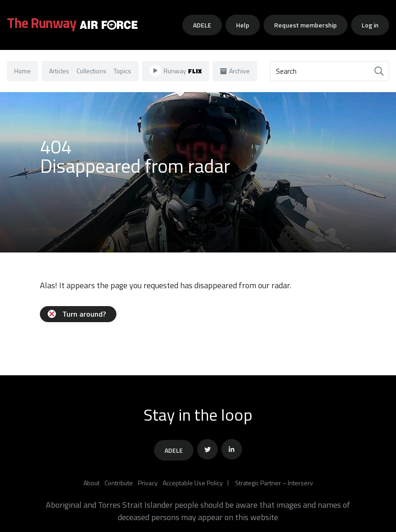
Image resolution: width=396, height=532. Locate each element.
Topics (122, 71)
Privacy (148, 483)
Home (22, 71)
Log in (370, 25)
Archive (235, 71)
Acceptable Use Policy (193, 483)
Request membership (305, 25)
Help (243, 25)
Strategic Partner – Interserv (274, 483)
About (91, 483)
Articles (59, 71)
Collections (91, 71)
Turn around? (77, 314)
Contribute (119, 483)
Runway (176, 71)
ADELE (202, 25)
